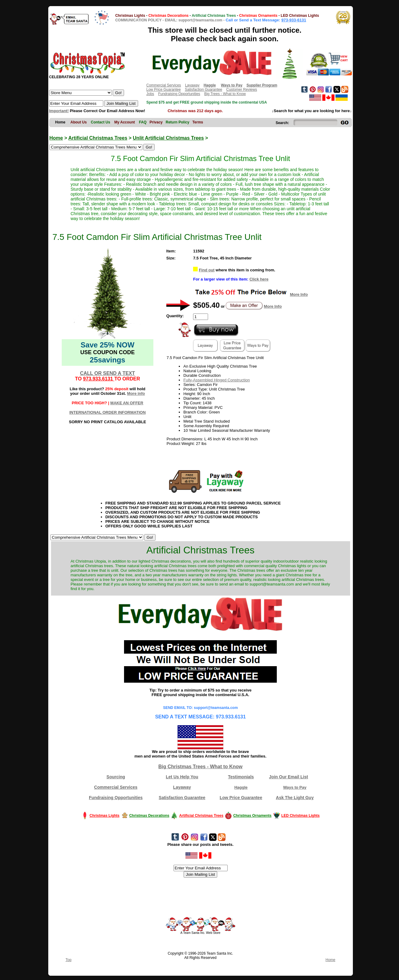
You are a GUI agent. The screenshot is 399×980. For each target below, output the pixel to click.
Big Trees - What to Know (225, 94)
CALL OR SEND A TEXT (108, 373)
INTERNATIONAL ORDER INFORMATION (108, 412)
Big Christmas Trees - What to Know (200, 767)
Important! (59, 111)
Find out (207, 270)
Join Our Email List (289, 777)
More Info (299, 294)
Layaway (192, 85)
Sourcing (116, 777)
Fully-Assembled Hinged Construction (216, 380)
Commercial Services (164, 85)
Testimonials (241, 777)
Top (69, 960)
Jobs (150, 94)
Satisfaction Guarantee (203, 90)
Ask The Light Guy (295, 798)
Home (56, 138)
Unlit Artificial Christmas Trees (168, 138)
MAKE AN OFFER (127, 403)
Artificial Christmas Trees (98, 138)
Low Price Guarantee (164, 90)
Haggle (241, 787)
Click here (259, 279)
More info (136, 393)
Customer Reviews (242, 90)
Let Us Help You (182, 777)
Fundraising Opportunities (179, 94)
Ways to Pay (295, 787)
